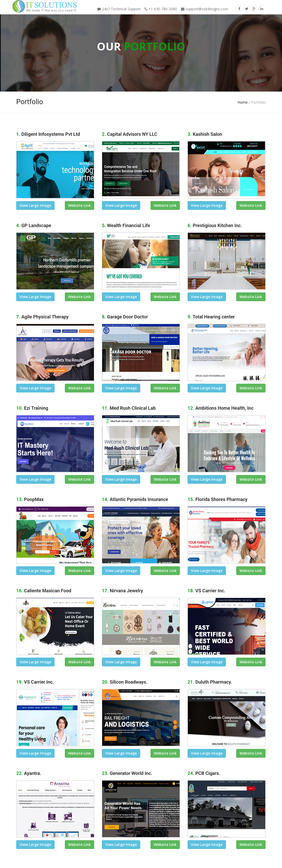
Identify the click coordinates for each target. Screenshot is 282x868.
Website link (80, 205)
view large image (35, 205)
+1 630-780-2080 (161, 9)
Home (243, 102)
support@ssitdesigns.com (205, 9)
